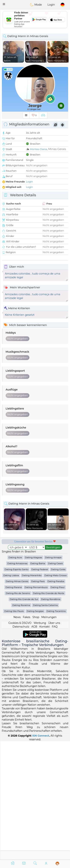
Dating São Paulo (14, 729)
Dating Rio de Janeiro (18, 712)
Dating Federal (40, 688)
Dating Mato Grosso (56, 694)
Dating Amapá (53, 676)
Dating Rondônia (51, 717)
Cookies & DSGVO (20, 741)
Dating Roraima (21, 723)
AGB (34, 745)
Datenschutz (21, 745)
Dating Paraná (14, 706)
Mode (36, 5)
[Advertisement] (35, 20)
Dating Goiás (58, 688)
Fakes (27, 735)
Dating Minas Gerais (17, 700)
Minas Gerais (57, 149)
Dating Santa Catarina (45, 723)
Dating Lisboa (11, 694)
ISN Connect (41, 854)
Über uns (54, 741)
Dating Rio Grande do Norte (48, 712)
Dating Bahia (38, 682)
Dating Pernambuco (36, 706)
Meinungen (49, 735)
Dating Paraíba (56, 700)
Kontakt (45, 745)
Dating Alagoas (33, 676)
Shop (36, 735)
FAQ (55, 745)
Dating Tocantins (56, 729)
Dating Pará (38, 700)
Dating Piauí (58, 706)
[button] (4, 4)
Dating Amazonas (17, 682)
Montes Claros (38, 149)
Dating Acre (15, 676)
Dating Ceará (55, 682)
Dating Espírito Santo (17, 688)
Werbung (40, 741)
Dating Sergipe (35, 729)
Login (51, 5)
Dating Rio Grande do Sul (24, 717)
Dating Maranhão (32, 694)
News (17, 735)
